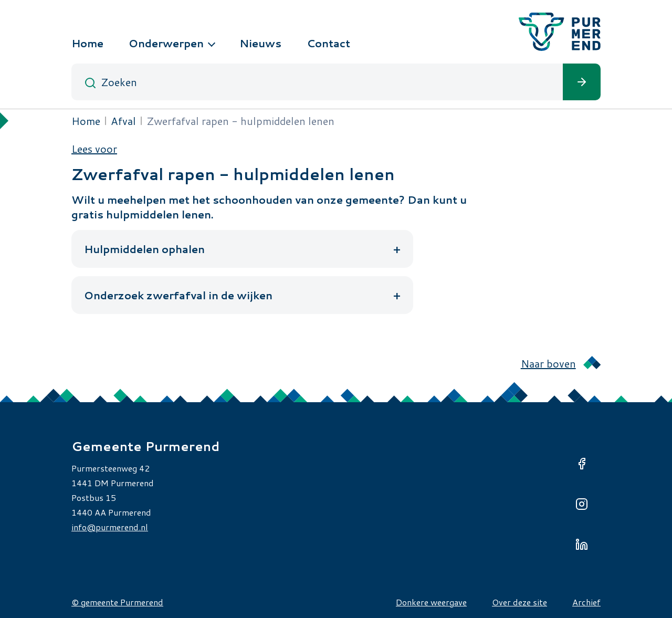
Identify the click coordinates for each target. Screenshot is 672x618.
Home (86, 121)
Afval (123, 121)
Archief (586, 602)
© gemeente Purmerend (117, 602)
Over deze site (519, 602)
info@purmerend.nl (110, 527)
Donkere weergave (431, 602)
